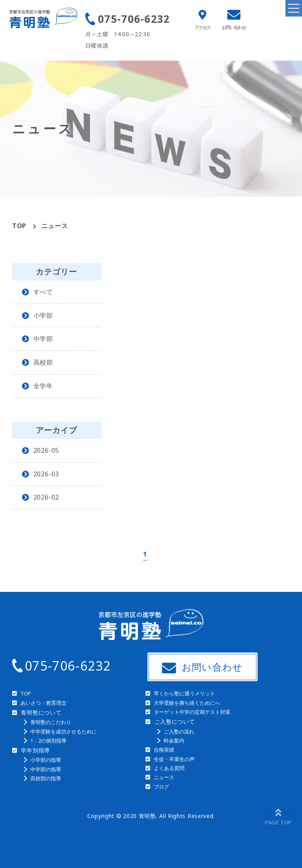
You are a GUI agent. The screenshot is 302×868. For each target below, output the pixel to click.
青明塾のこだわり (51, 722)
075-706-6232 (134, 19)
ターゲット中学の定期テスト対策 (192, 712)
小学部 (43, 315)
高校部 (43, 362)
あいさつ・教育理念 (43, 703)
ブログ (161, 787)
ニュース (164, 777)
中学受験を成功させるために (64, 732)
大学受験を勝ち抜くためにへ (187, 703)
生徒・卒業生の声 (174, 759)
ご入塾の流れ (179, 732)
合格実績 (164, 750)
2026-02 (46, 497)
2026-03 (46, 474)
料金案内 (174, 741)
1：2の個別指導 (48, 741)
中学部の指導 (46, 769)
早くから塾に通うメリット (184, 693)
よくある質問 (169, 768)
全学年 (43, 386)
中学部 (43, 339)
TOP (19, 226)
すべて (43, 292)
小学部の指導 (46, 760)
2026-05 (46, 450)
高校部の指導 (46, 778)
